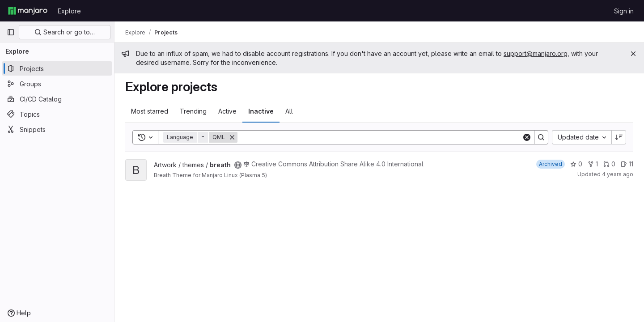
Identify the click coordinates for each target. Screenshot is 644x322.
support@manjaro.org (536, 53)
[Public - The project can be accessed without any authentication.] (238, 165)
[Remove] (232, 137)
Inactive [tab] (261, 111)
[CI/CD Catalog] (57, 99)
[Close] (633, 54)
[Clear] (527, 137)
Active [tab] (227, 111)
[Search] (380, 137)
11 (627, 164)
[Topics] (57, 114)
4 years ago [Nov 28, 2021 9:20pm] (618, 174)
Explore (69, 11)
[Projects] (57, 68)
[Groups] (57, 84)
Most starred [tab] (150, 111)
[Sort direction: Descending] (619, 137)
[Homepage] (28, 11)
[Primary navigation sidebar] (11, 32)
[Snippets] (57, 129)
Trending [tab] (193, 111)
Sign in (624, 11)
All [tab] (289, 111)
